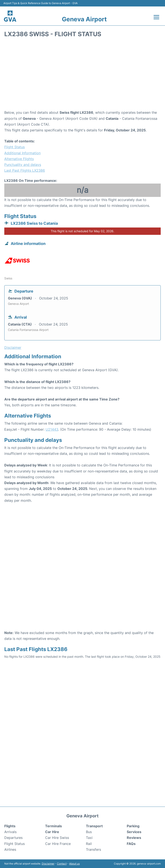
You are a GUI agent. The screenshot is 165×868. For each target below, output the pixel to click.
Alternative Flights (19, 159)
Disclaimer (48, 864)
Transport (94, 826)
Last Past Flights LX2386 (25, 170)
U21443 (52, 429)
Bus (89, 832)
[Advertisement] (82, 75)
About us (74, 864)
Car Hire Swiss (57, 838)
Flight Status (15, 147)
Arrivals (10, 832)
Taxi (89, 838)
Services (134, 832)
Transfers (93, 849)
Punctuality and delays (23, 165)
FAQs (131, 844)
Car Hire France (58, 844)
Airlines (10, 849)
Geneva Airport (84, 19)
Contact (62, 864)
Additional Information (22, 153)
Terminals (53, 826)
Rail (89, 844)
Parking (133, 826)
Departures (13, 838)
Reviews (134, 838)
